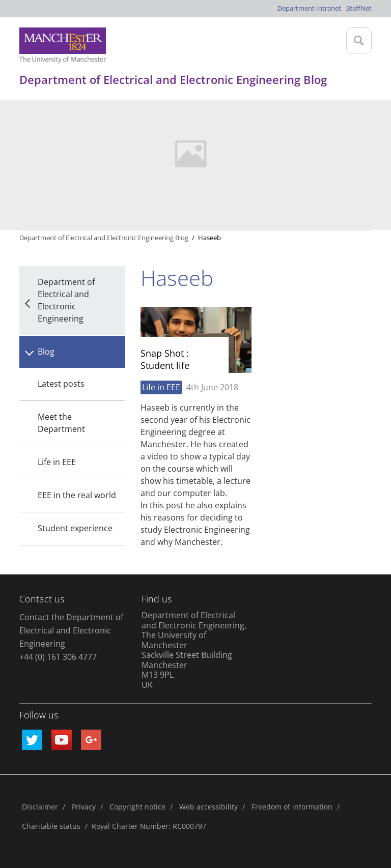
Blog (46, 352)
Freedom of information (292, 807)
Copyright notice (137, 807)
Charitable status (51, 826)
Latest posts (61, 384)
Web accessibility (208, 807)
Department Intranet (309, 8)
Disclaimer (40, 807)
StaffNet (359, 8)
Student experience (75, 528)
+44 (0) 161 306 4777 (58, 657)
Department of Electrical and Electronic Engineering (66, 300)
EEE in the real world (77, 495)
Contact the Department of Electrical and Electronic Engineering (71, 630)
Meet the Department (61, 423)
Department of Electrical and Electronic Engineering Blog (104, 238)
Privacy (84, 807)
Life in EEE (57, 462)
